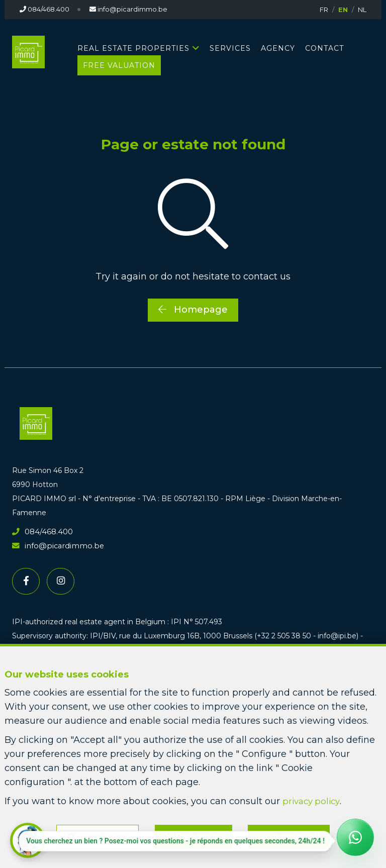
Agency (278, 48)
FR (324, 10)
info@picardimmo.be (55, 545)
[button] (28, 840)
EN (343, 10)
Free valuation (119, 65)
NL (362, 10)
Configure (103, 836)
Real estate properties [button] (133, 48)
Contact (324, 48)
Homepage (193, 310)
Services (230, 48)
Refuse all (199, 836)
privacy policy (313, 799)
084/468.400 (41, 531)
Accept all (298, 836)
